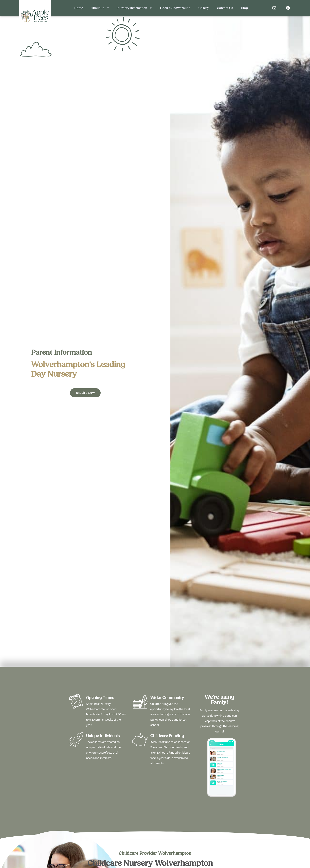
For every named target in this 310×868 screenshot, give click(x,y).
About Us (100, 8)
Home (79, 8)
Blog (244, 8)
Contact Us (225, 8)
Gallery (204, 8)
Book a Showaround (175, 8)
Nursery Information (135, 8)
